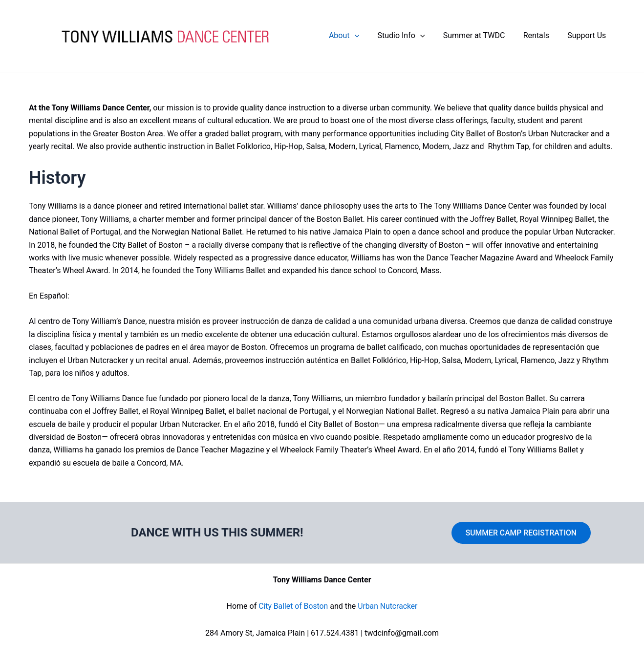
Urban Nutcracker (388, 606)
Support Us (588, 37)
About (356, 37)
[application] (366, 37)
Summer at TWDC (481, 37)
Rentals (540, 37)
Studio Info (410, 37)
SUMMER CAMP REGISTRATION (521, 532)
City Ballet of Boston (293, 606)
